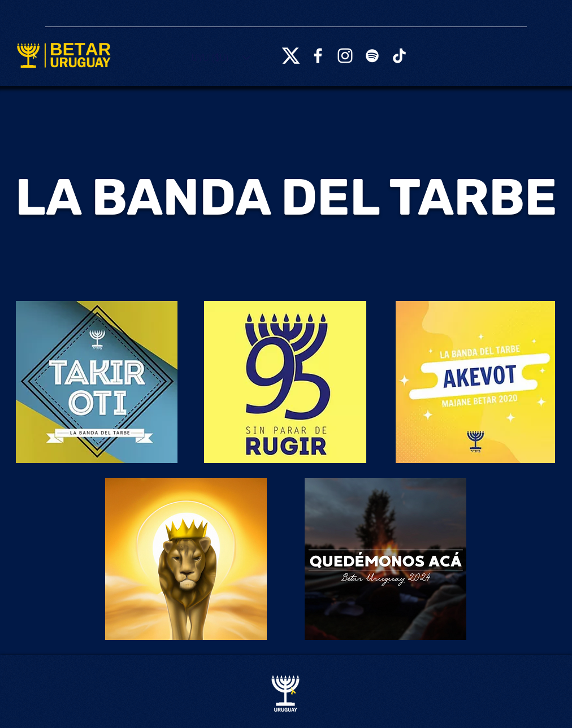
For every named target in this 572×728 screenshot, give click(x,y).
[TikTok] (399, 56)
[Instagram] (345, 56)
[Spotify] (372, 56)
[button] (221, 58)
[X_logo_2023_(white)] (291, 56)
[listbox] (221, 58)
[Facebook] (318, 56)
